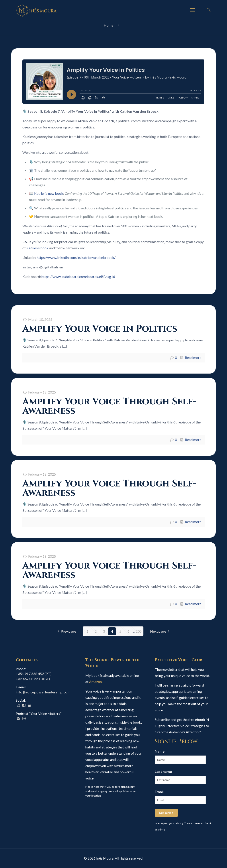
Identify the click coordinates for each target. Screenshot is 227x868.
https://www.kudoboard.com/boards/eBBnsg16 (78, 277)
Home (109, 25)
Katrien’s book (37, 248)
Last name (163, 771)
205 (139, 631)
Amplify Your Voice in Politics (100, 329)
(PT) (34, 674)
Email (159, 792)
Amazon (95, 682)
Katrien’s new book (49, 193)
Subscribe (166, 813)
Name (160, 751)
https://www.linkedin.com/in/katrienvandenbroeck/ (76, 257)
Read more (193, 357)
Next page (160, 631)
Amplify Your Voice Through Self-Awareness (109, 406)
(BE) (33, 679)
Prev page (66, 631)
